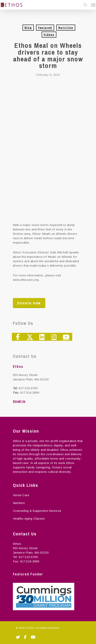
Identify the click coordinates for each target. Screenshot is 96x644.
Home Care (21, 495)
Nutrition (66, 28)
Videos (49, 35)
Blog (28, 28)
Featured (45, 28)
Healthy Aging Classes (29, 518)
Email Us (19, 401)
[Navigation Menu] (93, 5)
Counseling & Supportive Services (37, 511)
